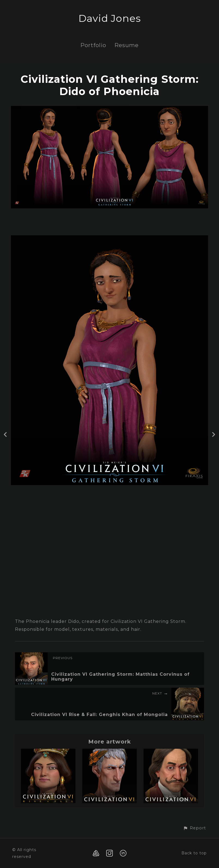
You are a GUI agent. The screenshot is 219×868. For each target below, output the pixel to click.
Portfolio (93, 45)
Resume (127, 45)
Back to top (194, 853)
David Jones (110, 18)
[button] (194, 828)
